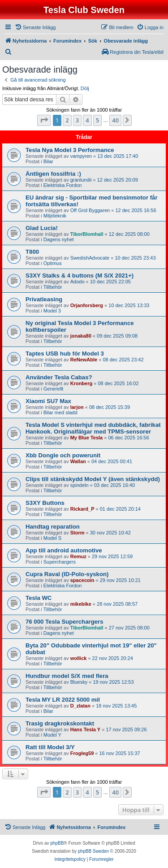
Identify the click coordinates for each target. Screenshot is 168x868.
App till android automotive (64, 550)
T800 (32, 252)
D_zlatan (80, 706)
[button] (44, 120)
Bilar (48, 161)
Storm (78, 533)
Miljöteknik (55, 216)
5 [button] (97, 120)
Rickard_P (82, 509)
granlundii (81, 180)
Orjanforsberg (87, 305)
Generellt (54, 389)
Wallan (78, 461)
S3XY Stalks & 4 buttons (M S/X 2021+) (80, 276)
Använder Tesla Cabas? (59, 377)
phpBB (57, 843)
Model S (52, 538)
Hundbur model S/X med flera (67, 676)
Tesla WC (39, 598)
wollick (79, 658)
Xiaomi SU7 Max (48, 401)
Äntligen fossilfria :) (53, 174)
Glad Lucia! (42, 228)
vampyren (81, 156)
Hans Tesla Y (85, 729)
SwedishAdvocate (90, 258)
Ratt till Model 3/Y (50, 747)
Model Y (52, 735)
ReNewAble (84, 360)
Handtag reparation (53, 527)
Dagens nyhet (59, 239)
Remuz (78, 556)
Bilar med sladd (60, 412)
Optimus (53, 263)
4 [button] (87, 120)
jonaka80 (81, 336)
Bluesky (79, 682)
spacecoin (82, 580)
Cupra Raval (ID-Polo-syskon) (67, 574)
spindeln (80, 485)
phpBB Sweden (93, 851)
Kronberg (82, 383)
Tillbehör (53, 287)
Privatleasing (44, 299)
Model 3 (52, 311)
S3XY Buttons (45, 503)
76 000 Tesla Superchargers (65, 622)
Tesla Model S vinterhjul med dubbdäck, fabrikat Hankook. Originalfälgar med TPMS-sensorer (93, 428)
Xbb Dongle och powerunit (63, 455)
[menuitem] (35, 27)
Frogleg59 (82, 753)
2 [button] (67, 120)
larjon (77, 407)
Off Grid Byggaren (90, 210)
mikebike (81, 604)
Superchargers (60, 562)
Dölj (85, 88)
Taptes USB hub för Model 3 (65, 354)
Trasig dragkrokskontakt (60, 723)
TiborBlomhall (87, 234)
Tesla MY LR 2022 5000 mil (63, 700)
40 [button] (115, 120)
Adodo (78, 282)
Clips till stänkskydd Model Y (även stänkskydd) (93, 479)
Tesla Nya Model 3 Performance (70, 150)
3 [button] (77, 120)
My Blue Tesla (87, 438)
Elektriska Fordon (63, 185)
